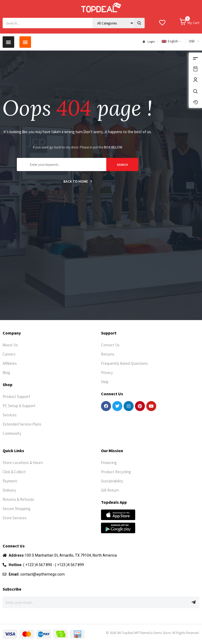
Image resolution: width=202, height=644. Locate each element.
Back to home (78, 181)
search (122, 165)
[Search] (139, 16)
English (170, 38)
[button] (8, 38)
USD (192, 38)
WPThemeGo (143, 633)
